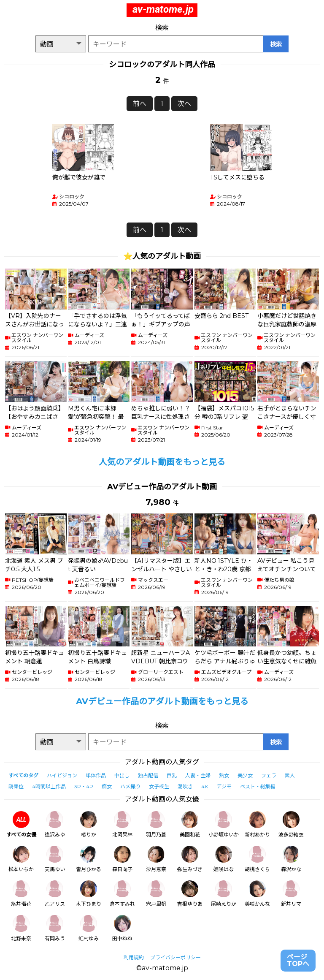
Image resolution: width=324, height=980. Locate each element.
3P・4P (84, 786)
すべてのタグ (23, 775)
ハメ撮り (130, 786)
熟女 (224, 775)
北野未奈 (21, 928)
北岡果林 (122, 824)
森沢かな (291, 859)
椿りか (89, 824)
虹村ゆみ (89, 928)
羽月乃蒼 (156, 824)
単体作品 (96, 775)
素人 (290, 775)
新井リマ (291, 894)
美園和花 (190, 824)
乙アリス (55, 894)
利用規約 (134, 957)
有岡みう (55, 928)
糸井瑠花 (21, 894)
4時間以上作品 (49, 786)
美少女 (245, 775)
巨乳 (172, 775)
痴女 (107, 786)
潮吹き (185, 786)
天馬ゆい (55, 859)
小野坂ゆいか (224, 824)
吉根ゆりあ (190, 894)
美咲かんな (257, 894)
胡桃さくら (257, 859)
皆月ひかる (89, 859)
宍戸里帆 (156, 894)
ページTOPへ (298, 960)
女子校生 (159, 786)
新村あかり (257, 824)
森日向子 (122, 859)
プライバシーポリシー (175, 957)
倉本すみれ (122, 894)
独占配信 (148, 775)
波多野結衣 (291, 824)
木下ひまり (89, 894)
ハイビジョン (62, 775)
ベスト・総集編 (258, 786)
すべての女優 (21, 824)
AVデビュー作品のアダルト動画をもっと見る (162, 701)
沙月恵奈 (156, 859)
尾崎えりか (224, 894)
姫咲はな (224, 859)
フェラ (269, 775)
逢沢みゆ (55, 824)
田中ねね (122, 928)
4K (205, 786)
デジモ (224, 786)
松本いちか (21, 859)
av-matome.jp (163, 9)
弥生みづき (190, 859)
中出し (122, 775)
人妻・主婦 (198, 775)
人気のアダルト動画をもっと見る (162, 462)
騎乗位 (16, 786)
